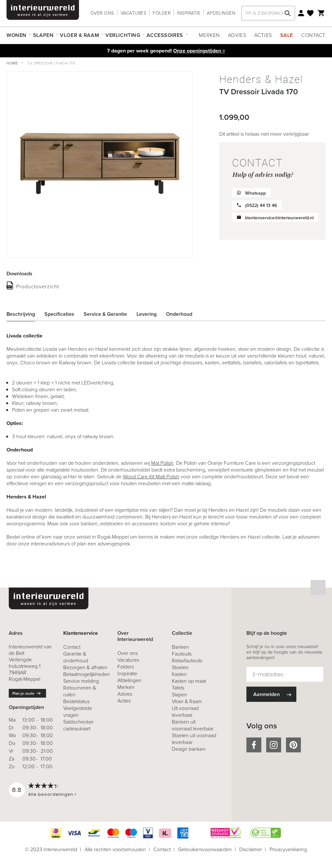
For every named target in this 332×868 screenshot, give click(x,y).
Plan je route (23, 693)
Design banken (189, 749)
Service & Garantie (105, 314)
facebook (254, 745)
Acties (263, 35)
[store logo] (43, 10)
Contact (313, 35)
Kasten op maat (189, 681)
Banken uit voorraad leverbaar (193, 725)
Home (12, 63)
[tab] (26, 314)
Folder (162, 13)
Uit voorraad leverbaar (185, 712)
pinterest (293, 745)
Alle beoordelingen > (52, 794)
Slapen (179, 695)
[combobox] (268, 13)
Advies (237, 35)
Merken (209, 35)
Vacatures (134, 13)
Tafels (178, 688)
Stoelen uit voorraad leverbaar (194, 739)
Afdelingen (221, 13)
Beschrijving (21, 314)
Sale (287, 35)
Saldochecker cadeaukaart (78, 725)
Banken (180, 647)
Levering (147, 314)
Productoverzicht (38, 286)
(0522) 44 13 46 (261, 206)
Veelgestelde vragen (78, 712)
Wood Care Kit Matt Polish (151, 477)
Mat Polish (162, 463)
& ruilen (80, 691)
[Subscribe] (271, 694)
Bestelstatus (76, 701)
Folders (126, 667)
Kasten (179, 674)
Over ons (102, 13)
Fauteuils (182, 654)
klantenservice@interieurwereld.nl (279, 218)
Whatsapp (255, 193)
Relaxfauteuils (187, 661)
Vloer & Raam (187, 701)
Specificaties (59, 314)
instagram (274, 745)
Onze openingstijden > (199, 51)
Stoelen (180, 667)
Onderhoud (179, 314)
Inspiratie (189, 13)
